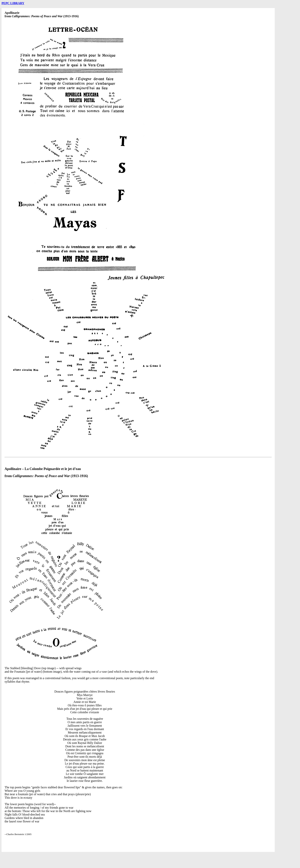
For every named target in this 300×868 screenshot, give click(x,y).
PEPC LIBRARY (13, 3)
